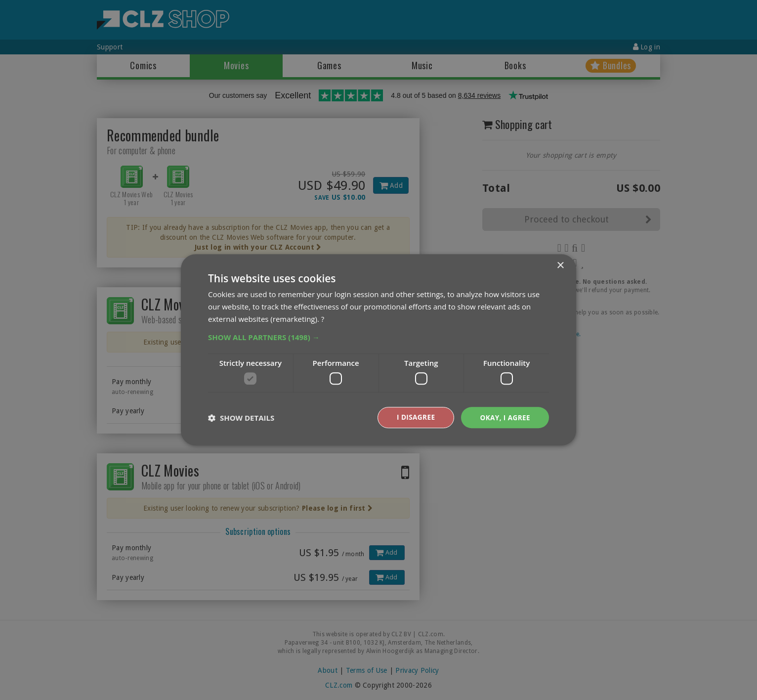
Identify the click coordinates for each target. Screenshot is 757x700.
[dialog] (378, 350)
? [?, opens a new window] (323, 318)
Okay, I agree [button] (504, 417)
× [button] (560, 266)
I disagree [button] (414, 417)
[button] (378, 337)
